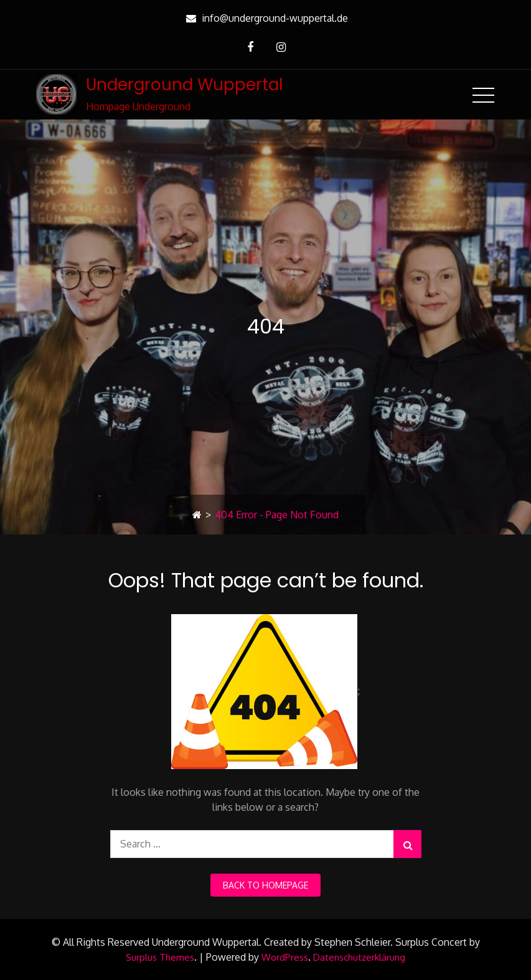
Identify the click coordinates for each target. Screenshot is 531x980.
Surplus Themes (160, 957)
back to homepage (265, 885)
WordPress (285, 957)
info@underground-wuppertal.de (265, 18)
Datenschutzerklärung (359, 957)
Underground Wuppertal (184, 85)
